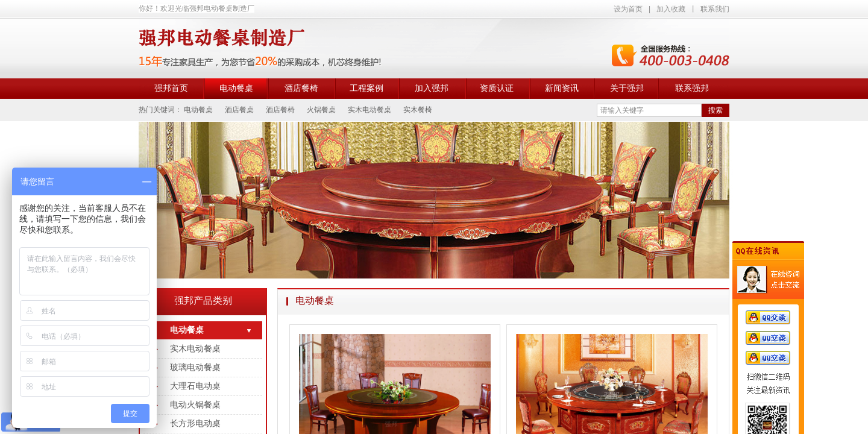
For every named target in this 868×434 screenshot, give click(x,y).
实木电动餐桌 (195, 349)
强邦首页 (171, 88)
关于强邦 (627, 88)
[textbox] (649, 110)
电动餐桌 (236, 88)
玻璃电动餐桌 (195, 367)
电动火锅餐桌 (195, 405)
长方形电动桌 (195, 423)
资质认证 (497, 88)
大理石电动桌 (195, 386)
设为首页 (628, 9)
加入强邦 (432, 88)
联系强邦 (692, 88)
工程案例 (366, 88)
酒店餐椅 (301, 88)
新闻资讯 (562, 88)
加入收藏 (671, 9)
